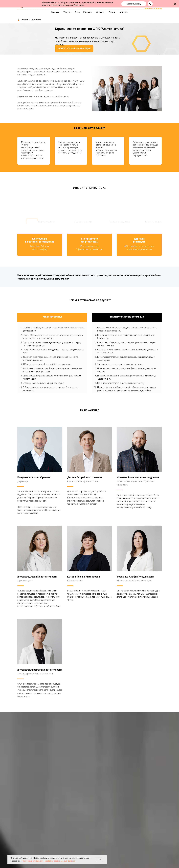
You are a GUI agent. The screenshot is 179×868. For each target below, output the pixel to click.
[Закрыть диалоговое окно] (175, 4)
